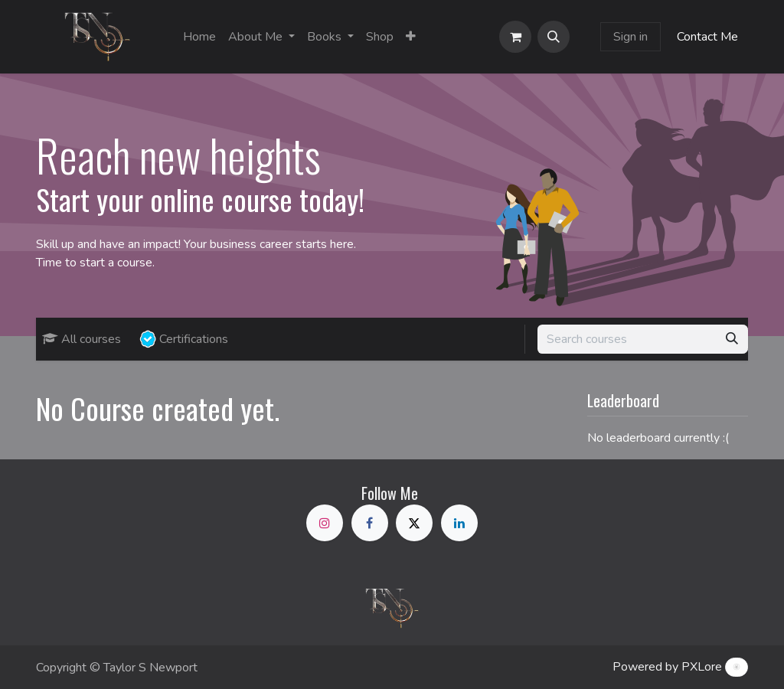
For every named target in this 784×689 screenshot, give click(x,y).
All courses (82, 339)
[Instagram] (325, 523)
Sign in (630, 37)
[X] (414, 523)
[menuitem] (199, 37)
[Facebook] (370, 523)
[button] (554, 37)
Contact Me (707, 37)
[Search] (732, 339)
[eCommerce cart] (515, 37)
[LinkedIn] (459, 523)
